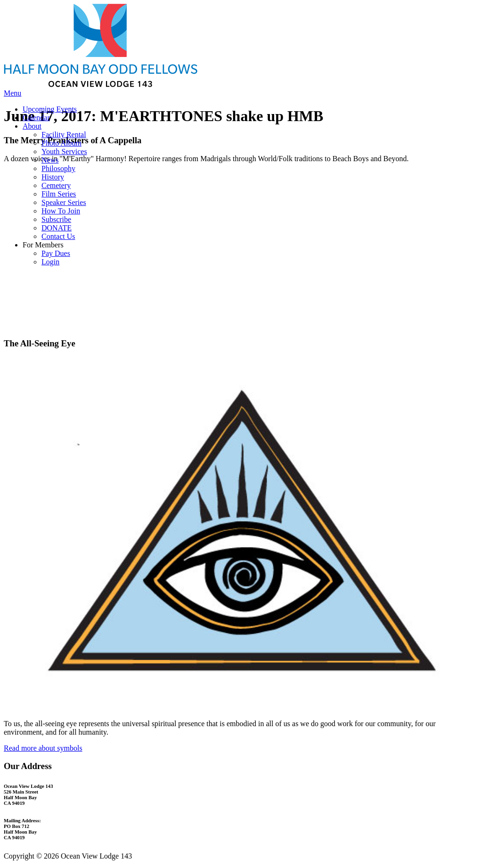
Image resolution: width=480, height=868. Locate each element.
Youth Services (64, 151)
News (50, 160)
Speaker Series (64, 202)
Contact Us (58, 236)
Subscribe (56, 219)
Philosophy (58, 168)
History (53, 177)
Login (50, 262)
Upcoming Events (50, 109)
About (32, 126)
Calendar (36, 118)
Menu (12, 93)
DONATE (57, 228)
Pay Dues (56, 253)
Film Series (59, 194)
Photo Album (61, 143)
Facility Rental (64, 135)
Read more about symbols (43, 748)
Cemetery (56, 185)
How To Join (61, 211)
